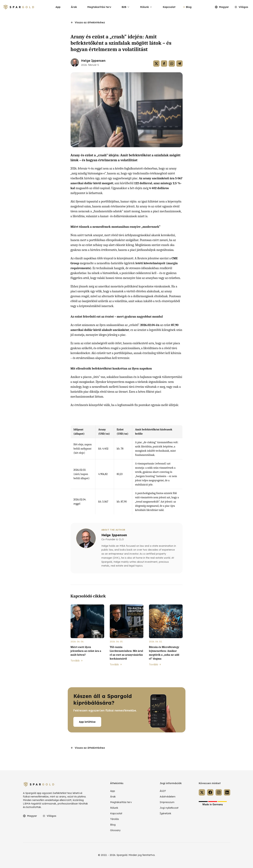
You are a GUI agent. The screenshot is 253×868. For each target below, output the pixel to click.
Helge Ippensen (93, 61)
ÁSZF (163, 791)
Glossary (115, 830)
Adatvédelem (168, 797)
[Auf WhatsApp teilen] (172, 64)
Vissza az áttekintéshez (88, 22)
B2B (126, 7)
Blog (189, 7)
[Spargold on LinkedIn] (227, 792)
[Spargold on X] (202, 792)
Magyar (222, 7)
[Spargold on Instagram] (219, 792)
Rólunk (146, 7)
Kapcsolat (169, 7)
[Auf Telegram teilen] (179, 64)
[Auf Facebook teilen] (164, 64)
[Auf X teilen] (156, 64)
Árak (74, 7)
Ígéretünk (165, 813)
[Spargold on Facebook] (210, 792)
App (58, 7)
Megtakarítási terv (99, 7)
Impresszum (167, 802)
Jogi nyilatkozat (169, 808)
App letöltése (87, 722)
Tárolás (115, 819)
